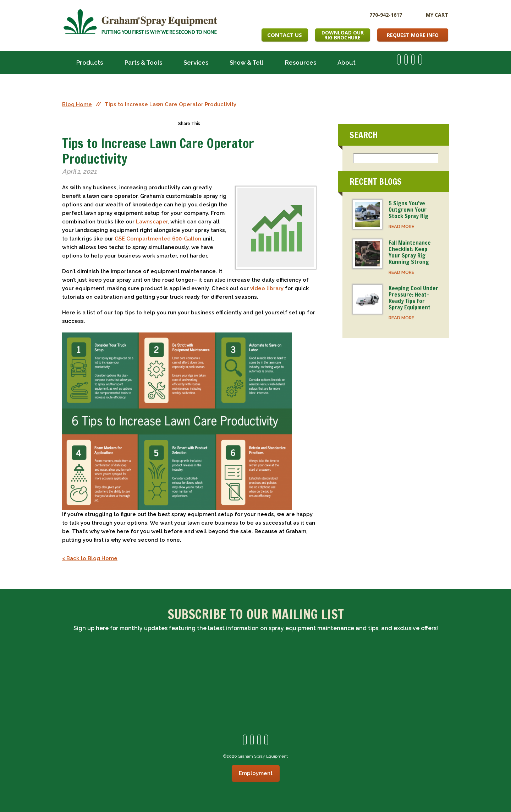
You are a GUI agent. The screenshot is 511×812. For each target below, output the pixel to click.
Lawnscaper (152, 222)
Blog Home (77, 104)
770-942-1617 (386, 14)
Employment (256, 773)
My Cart (437, 15)
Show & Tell (246, 63)
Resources (301, 63)
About (347, 63)
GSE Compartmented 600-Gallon (158, 239)
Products (90, 63)
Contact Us (285, 35)
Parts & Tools (143, 63)
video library (267, 288)
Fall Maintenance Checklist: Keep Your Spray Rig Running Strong (410, 252)
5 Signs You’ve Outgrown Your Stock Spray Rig (408, 210)
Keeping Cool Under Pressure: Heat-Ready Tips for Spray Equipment (413, 298)
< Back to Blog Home (90, 558)
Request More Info (413, 35)
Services (196, 63)
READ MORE (401, 226)
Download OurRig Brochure (343, 35)
